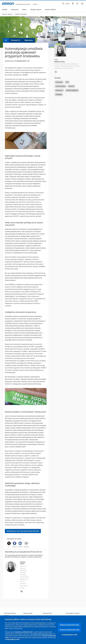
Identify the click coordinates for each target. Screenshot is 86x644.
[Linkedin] (20, 543)
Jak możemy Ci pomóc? (73, 613)
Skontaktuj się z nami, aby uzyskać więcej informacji (23, 531)
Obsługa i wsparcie (36, 10)
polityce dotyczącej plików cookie (43, 634)
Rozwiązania (15, 10)
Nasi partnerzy (47, 613)
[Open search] (66, 4)
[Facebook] (15, 543)
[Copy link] (26, 543)
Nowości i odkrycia (50, 10)
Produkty (5, 10)
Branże (24, 10)
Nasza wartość (28, 613)
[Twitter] (9, 543)
